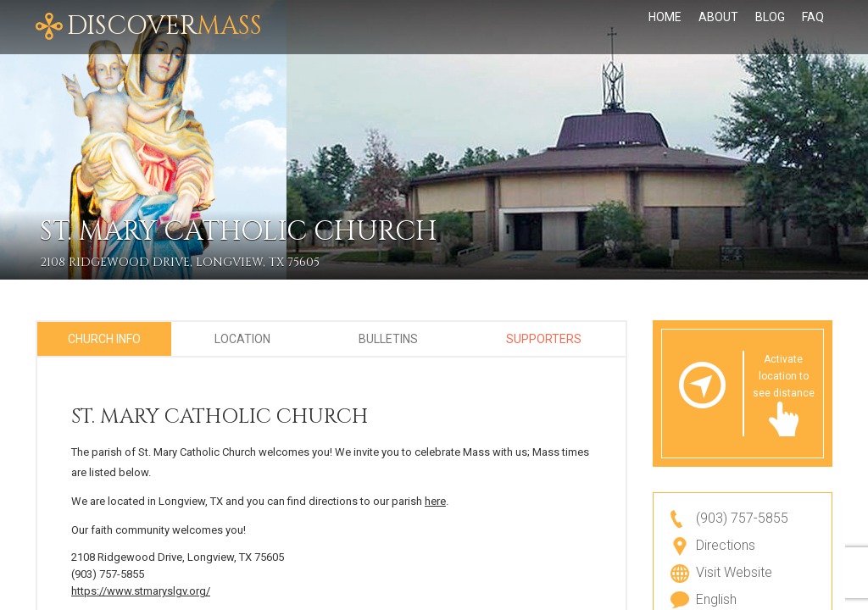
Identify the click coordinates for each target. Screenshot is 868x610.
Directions (726, 545)
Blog (770, 17)
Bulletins (388, 339)
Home (665, 17)
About (718, 17)
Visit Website (734, 572)
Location (242, 339)
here (435, 501)
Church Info (104, 339)
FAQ (813, 17)
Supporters (544, 339)
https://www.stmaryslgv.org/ (141, 591)
